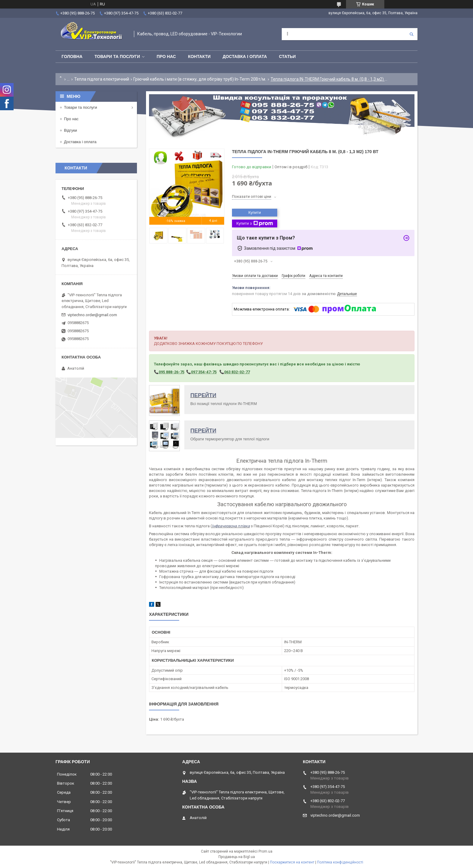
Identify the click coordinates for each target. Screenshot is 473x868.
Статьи (287, 56)
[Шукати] (411, 34)
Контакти (199, 56)
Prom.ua (265, 851)
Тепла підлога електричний (102, 79)
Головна (72, 56)
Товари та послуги (117, 56)
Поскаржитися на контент (292, 862)
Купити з (254, 223)
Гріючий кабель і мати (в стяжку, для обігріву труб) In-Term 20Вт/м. (200, 79)
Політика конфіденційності (340, 862)
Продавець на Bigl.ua (237, 857)
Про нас (166, 56)
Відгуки (70, 130)
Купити (255, 212)
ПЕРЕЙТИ (203, 395)
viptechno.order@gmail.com (92, 315)
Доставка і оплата (245, 56)
